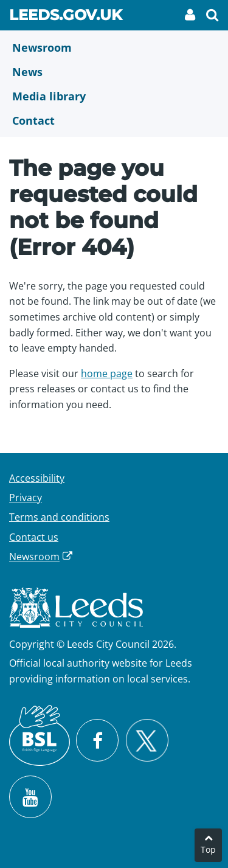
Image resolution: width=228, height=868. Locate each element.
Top (208, 849)
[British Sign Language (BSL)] (40, 735)
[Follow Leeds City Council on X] (147, 741)
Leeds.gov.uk (66, 17)
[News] (114, 72)
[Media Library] (114, 96)
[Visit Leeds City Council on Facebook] (97, 740)
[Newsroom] (114, 47)
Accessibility (37, 478)
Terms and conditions (59, 517)
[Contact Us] (114, 120)
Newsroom (34, 557)
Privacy (26, 498)
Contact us (34, 537)
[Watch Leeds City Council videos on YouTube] (30, 797)
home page (107, 373)
